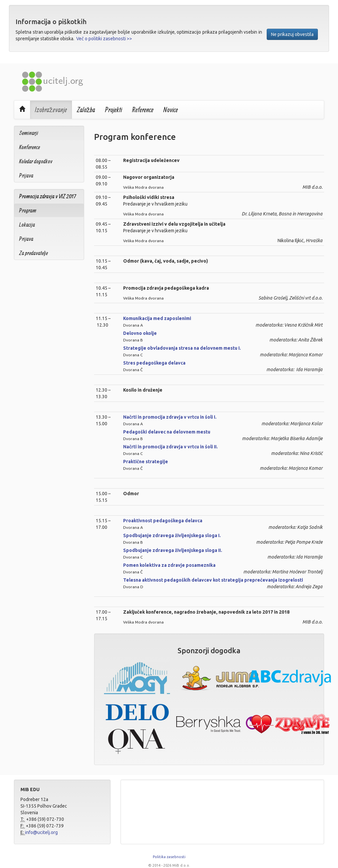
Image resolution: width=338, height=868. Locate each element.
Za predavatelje (34, 253)
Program (28, 210)
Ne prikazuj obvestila (292, 34)
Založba (86, 110)
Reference (143, 110)
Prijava (26, 175)
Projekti (114, 110)
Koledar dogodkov (36, 161)
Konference (30, 147)
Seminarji (29, 133)
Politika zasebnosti (169, 857)
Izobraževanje (51, 110)
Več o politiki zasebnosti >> (104, 39)
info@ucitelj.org (41, 832)
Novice (171, 110)
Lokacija (27, 225)
